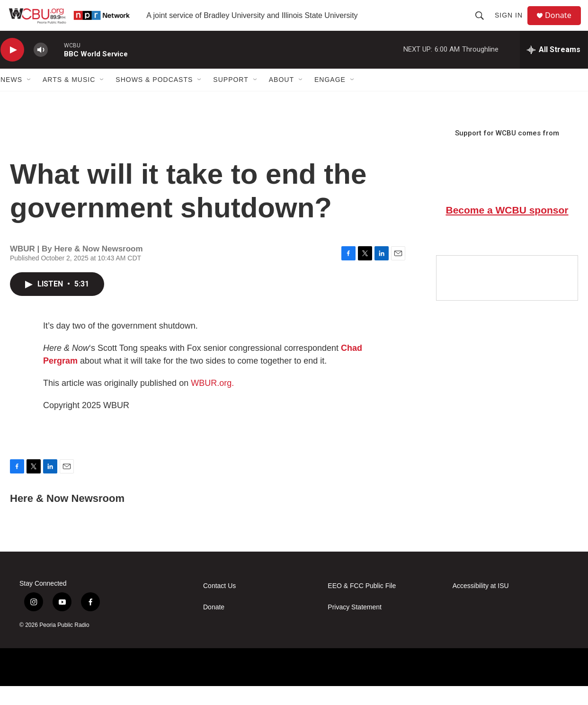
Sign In (512, 25)
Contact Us (219, 605)
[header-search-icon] (483, 25)
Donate (563, 25)
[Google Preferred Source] (507, 297)
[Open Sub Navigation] (29, 98)
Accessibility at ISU (481, 605)
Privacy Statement (355, 626)
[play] (12, 69)
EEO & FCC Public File (362, 605)
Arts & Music (69, 98)
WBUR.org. (212, 402)
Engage (330, 98)
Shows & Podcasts (154, 98)
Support (231, 98)
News (11, 98)
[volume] (41, 69)
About (281, 98)
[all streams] (554, 69)
